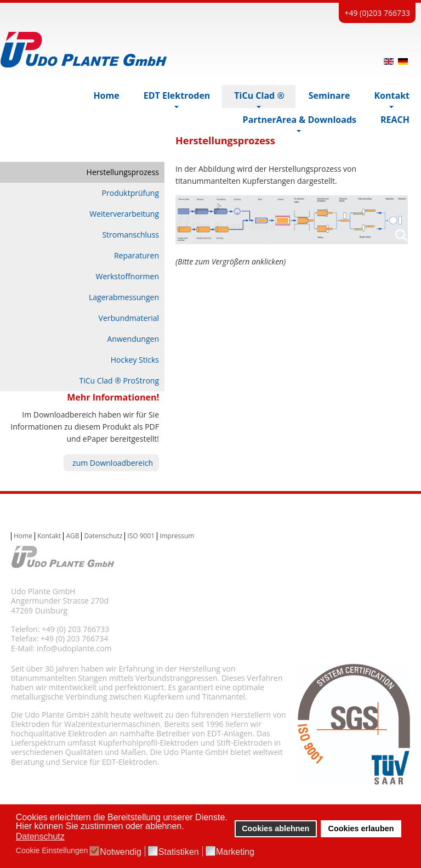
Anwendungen (133, 339)
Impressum (177, 536)
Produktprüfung (130, 193)
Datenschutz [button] (40, 836)
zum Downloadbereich (113, 463)
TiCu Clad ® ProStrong (119, 381)
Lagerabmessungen (124, 297)
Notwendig (121, 852)
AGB (72, 536)
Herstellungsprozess (123, 172)
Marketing (235, 852)
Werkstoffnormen (127, 276)
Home (23, 536)
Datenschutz (103, 536)
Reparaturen (136, 255)
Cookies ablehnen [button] (275, 828)
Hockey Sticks (135, 360)
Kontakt (49, 536)
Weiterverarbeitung (124, 214)
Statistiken (179, 852)
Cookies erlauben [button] (361, 828)
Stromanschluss (130, 235)
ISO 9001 (141, 536)
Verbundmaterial (129, 318)
